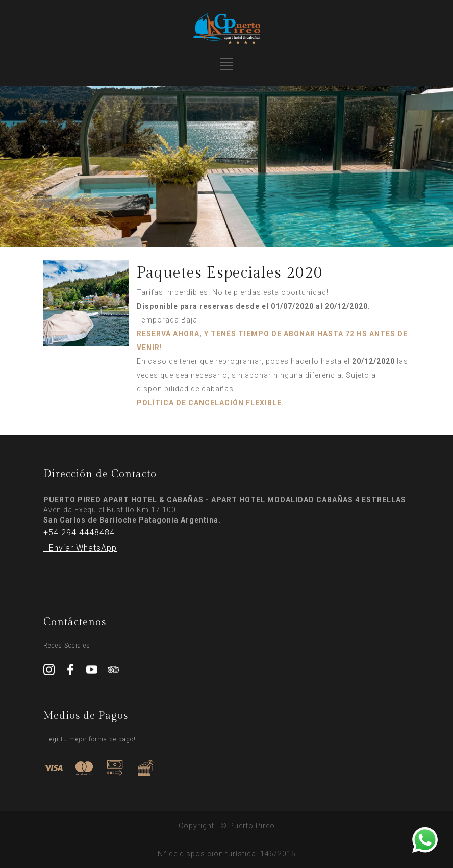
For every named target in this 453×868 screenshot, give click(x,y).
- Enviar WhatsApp (80, 548)
